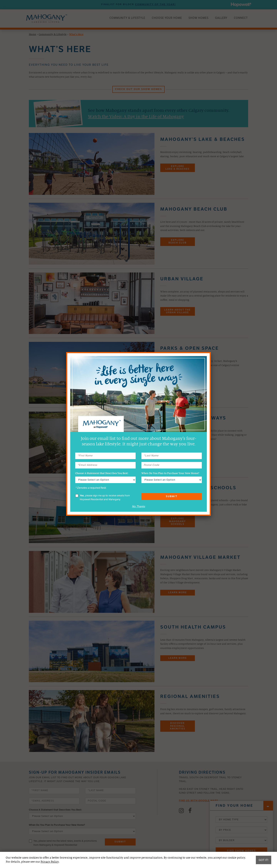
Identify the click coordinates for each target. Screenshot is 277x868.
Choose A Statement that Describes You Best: (102, 473)
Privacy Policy (50, 862)
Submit (172, 496)
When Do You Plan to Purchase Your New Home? (170, 473)
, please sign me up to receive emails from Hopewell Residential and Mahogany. (103, 498)
